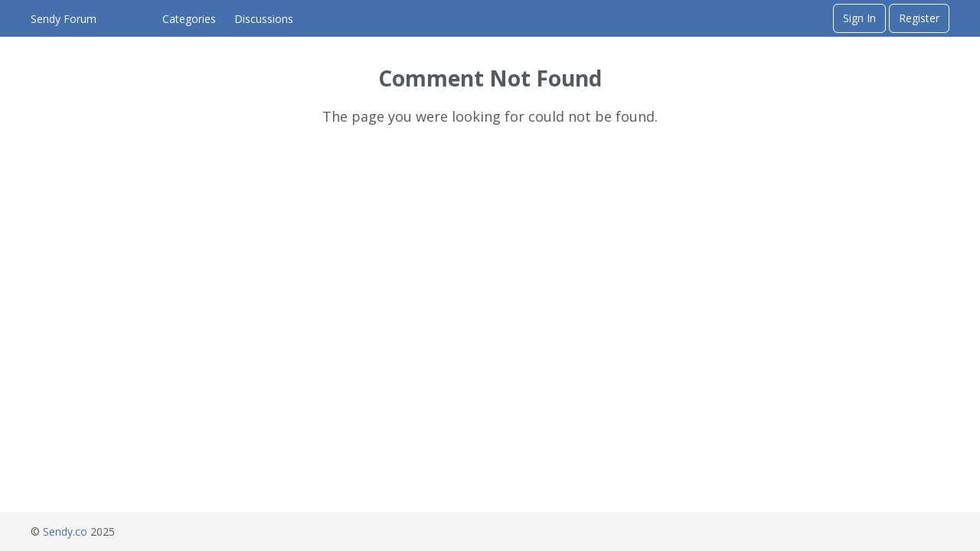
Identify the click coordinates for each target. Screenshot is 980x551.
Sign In (859, 18)
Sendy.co (65, 531)
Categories (189, 19)
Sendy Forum (64, 19)
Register (919, 18)
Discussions (264, 19)
